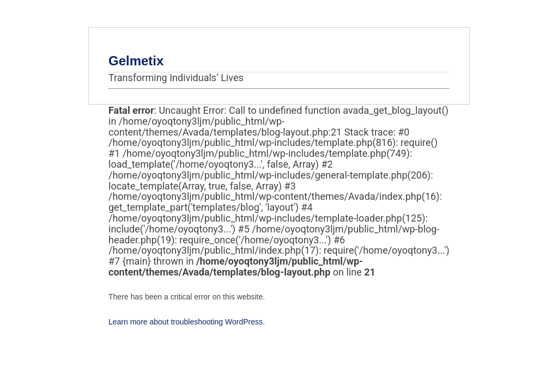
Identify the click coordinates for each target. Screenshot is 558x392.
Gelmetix (136, 61)
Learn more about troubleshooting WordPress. (187, 322)
